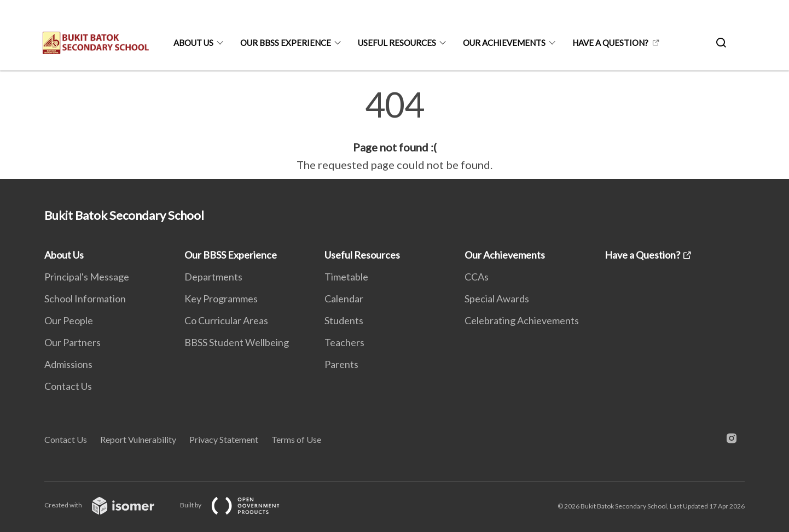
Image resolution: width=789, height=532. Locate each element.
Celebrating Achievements (522, 320)
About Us (193, 43)
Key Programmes (221, 299)
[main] (394, 130)
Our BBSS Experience (286, 43)
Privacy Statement (224, 439)
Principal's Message (87, 277)
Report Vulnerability (138, 439)
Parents (341, 364)
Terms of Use (296, 439)
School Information (85, 299)
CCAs (477, 277)
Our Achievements (504, 43)
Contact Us (68, 386)
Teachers (344, 342)
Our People (69, 320)
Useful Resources (397, 43)
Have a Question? (610, 43)
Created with (108, 505)
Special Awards (497, 299)
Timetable (346, 277)
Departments (213, 277)
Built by (239, 505)
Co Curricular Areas (226, 320)
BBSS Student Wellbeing (237, 342)
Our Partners (72, 342)
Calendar (344, 299)
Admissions (68, 364)
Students (344, 320)
